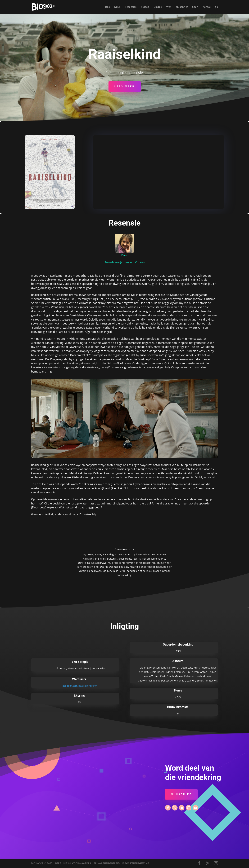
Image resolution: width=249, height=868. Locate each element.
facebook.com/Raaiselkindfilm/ (79, 686)
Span (195, 7)
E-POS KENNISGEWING (136, 863)
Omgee (158, 7)
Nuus (117, 7)
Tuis (107, 7)
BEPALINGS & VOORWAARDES (73, 863)
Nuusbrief (182, 7)
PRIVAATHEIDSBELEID (107, 863)
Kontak (207, 7)
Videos (145, 7)
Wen (169, 7)
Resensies (131, 7)
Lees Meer (125, 86)
